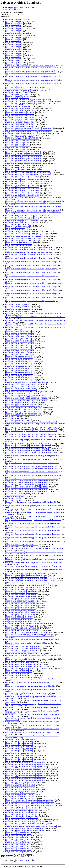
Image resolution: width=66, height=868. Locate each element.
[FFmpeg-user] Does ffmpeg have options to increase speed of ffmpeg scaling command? (33, 198)
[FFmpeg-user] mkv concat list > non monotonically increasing (25, 584)
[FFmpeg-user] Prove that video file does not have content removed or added (29, 655)
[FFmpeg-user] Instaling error (14, 495)
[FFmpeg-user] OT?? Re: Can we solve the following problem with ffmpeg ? (29, 632)
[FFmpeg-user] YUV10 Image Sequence (18, 832)
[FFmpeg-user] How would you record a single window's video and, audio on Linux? (32, 463)
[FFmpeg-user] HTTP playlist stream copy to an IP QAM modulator (26, 481)
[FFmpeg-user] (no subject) (14, 19)
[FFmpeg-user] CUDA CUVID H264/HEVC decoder (22, 137)
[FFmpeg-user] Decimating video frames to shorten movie (23, 151)
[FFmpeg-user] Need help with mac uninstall (19, 616)
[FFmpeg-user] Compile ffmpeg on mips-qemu (20, 121)
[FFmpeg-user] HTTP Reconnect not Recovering (20, 493)
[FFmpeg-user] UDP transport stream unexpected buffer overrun (25, 763)
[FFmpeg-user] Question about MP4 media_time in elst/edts (24, 664)
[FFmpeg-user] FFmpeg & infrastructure (18, 304)
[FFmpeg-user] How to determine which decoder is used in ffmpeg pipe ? (28, 445)
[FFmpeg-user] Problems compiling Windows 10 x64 (22, 650)
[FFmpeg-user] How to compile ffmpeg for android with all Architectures (28, 440)
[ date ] (33, 7)
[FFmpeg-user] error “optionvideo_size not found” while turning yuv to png (29, 249)
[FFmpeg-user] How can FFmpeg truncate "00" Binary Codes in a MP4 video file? (31, 422)
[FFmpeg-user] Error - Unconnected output (18, 242)
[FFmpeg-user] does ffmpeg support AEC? (18, 224)
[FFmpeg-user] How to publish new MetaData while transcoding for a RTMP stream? (32, 452)
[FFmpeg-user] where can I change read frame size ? (21, 818)
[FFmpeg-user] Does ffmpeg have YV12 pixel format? (22, 215)
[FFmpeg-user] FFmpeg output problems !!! (19, 356)
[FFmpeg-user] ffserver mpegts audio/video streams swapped (24, 392)
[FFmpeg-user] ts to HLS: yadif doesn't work (19, 739)
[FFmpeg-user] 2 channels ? (14, 60)
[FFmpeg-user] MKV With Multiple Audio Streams (21, 591)
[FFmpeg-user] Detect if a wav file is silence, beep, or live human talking (28, 171)
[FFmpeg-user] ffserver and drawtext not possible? (21, 384)
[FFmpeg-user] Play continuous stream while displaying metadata (26, 634)
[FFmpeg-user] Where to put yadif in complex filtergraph (23, 820)
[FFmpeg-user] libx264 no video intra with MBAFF (21, 545)
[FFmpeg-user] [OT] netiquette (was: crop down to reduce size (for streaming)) (30, 66)
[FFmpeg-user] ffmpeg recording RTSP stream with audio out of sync (27, 383)
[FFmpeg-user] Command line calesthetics (18, 108)
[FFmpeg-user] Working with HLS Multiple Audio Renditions (24, 828)
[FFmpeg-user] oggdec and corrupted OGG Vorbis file (22, 623)
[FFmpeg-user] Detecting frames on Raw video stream (22, 176)
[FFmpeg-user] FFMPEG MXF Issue (17, 354)
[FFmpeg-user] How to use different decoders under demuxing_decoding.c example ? (32, 456)
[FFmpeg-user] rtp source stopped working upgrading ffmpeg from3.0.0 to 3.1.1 (30, 686)
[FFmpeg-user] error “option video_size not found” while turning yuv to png (29, 247)
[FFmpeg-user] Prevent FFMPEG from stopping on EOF (23, 647)
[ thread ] (21, 7)
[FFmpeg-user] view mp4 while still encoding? (20, 793)
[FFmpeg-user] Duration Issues (15, 228)
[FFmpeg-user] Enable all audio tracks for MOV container (23, 237)
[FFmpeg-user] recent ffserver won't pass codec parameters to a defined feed (29, 668)
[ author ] (28, 7)
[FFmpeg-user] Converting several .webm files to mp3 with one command (28, 128)
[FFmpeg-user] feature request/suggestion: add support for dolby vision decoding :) (31, 262)
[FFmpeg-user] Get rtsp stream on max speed (19, 402)
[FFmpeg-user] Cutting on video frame (17, 141)
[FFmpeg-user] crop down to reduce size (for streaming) (23, 135)
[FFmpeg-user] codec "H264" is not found (18, 105)
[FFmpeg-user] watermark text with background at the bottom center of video (29, 800)
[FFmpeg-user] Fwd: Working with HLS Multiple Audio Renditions (26, 397)
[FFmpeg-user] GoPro (12, 417)
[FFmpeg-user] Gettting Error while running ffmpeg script (23, 406)
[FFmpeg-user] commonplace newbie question (20, 112)
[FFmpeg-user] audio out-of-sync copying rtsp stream (22, 87)
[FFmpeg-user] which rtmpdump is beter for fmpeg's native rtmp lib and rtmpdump (31, 825)
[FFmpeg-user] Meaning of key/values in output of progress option (26, 573)
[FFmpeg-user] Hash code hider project (17, 420)
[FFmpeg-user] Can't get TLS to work (17, 92)
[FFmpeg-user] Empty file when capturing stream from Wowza (25, 231)
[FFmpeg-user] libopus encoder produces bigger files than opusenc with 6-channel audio (33, 520)
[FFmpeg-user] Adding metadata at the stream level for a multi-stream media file (30, 68)
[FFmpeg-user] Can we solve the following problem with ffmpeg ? (26, 100)
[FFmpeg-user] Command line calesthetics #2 (19, 110)
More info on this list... (12, 9)
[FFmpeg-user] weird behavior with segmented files (21, 807)
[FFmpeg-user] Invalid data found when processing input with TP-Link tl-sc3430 (30, 502)
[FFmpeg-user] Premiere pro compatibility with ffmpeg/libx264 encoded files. (30, 636)
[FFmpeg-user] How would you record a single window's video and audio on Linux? (31, 472)
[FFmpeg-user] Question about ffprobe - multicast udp (22, 661)
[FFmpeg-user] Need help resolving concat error (20, 598)
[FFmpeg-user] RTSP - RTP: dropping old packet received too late (26, 693)
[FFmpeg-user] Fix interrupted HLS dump (18, 393)
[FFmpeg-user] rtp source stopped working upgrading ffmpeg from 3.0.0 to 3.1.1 (30, 679)
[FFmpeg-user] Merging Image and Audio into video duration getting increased (30, 579)
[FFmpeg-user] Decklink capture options (18, 165)
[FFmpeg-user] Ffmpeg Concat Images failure (19, 331)
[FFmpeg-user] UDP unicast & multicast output (20, 782)
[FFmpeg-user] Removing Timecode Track (18, 670)
